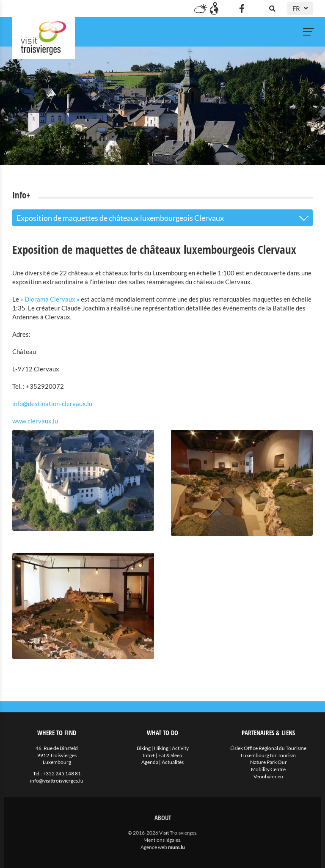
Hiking (161, 748)
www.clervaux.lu (35, 421)
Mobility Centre (268, 769)
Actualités (173, 762)
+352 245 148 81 (62, 773)
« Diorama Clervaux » (50, 299)
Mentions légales (162, 840)
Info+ (149, 755)
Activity (180, 748)
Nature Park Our (269, 762)
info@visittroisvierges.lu (57, 781)
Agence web (154, 847)
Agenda (150, 762)
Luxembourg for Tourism (268, 755)
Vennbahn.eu (268, 776)
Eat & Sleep (170, 755)
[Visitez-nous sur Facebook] (242, 8)
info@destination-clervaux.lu (52, 404)
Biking (144, 748)
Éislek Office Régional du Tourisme (268, 748)
